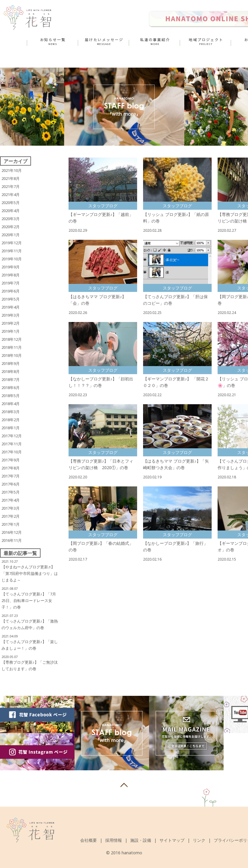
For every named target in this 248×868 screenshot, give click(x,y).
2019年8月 (11, 275)
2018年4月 (11, 404)
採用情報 (114, 840)
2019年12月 (12, 243)
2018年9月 (11, 363)
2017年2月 (11, 516)
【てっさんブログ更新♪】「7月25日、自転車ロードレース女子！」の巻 (29, 601)
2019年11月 (12, 251)
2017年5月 (11, 492)
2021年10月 (12, 170)
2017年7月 (11, 476)
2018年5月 (11, 396)
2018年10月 (12, 355)
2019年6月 (11, 291)
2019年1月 (11, 331)
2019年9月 (11, 267)
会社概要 (89, 840)
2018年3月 (11, 412)
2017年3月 (11, 508)
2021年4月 (11, 195)
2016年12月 (12, 532)
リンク (199, 840)
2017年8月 (11, 468)
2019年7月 (11, 283)
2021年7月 (11, 186)
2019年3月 (11, 315)
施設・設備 (141, 840)
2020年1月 (11, 235)
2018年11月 (12, 347)
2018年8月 (11, 371)
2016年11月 (12, 540)
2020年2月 (11, 227)
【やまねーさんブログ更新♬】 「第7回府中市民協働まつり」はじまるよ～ (30, 573)
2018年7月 (11, 379)
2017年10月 (12, 452)
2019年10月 (12, 259)
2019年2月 (11, 323)
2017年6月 (11, 484)
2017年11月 (12, 444)
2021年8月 (11, 178)
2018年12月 (12, 339)
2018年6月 (11, 388)
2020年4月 (11, 211)
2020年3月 (11, 219)
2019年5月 (11, 299)
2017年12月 (12, 436)
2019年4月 (11, 307)
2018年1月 (11, 428)
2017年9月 (11, 460)
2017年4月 (11, 500)
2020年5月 (11, 203)
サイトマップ (172, 840)
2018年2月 (11, 420)
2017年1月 (11, 524)
